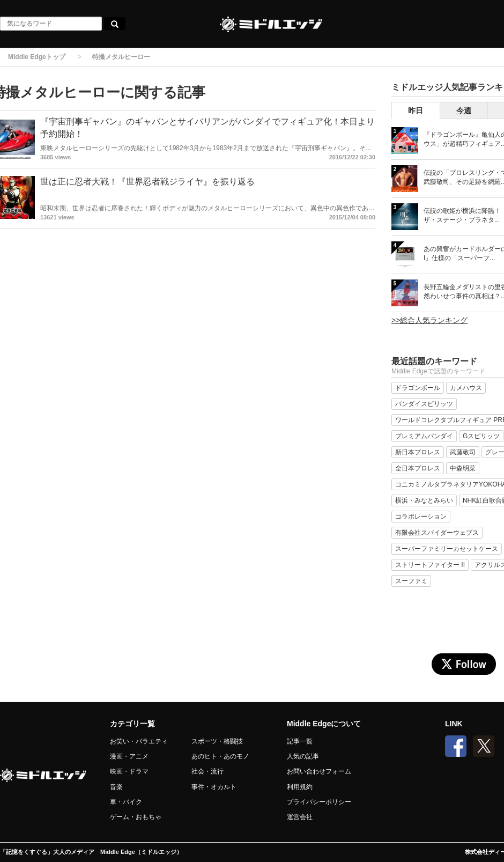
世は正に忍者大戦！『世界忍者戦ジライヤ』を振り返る (147, 182)
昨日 (416, 110)
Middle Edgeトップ (37, 57)
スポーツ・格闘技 (217, 741)
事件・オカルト (214, 787)
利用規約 (300, 787)
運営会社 (300, 817)
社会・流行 (207, 771)
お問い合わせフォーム (319, 771)
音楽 (116, 787)
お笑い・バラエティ (139, 741)
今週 (464, 110)
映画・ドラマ (129, 771)
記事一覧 (300, 741)
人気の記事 (303, 756)
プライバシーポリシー (319, 802)
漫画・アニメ (129, 756)
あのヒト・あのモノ (220, 756)
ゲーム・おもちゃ (136, 817)
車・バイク (126, 802)
